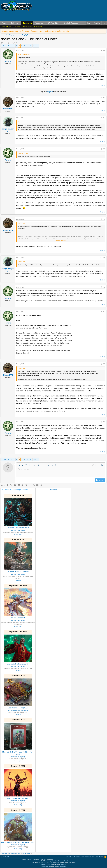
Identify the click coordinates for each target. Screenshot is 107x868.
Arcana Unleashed (18, 618)
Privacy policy (89, 857)
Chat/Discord (38, 27)
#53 (104, 118)
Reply (103, 85)
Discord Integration (46, 864)
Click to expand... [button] (61, 240)
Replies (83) (18, 670)
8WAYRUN (64, 864)
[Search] (104, 23)
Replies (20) (18, 714)
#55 (104, 219)
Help (96, 857)
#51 (104, 50)
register (50, 92)
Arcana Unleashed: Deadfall (18, 664)
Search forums (28, 27)
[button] (8, 23)
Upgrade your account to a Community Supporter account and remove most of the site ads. (35, 31)
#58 (104, 312)
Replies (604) (18, 805)
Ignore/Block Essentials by (53, 861)
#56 (104, 257)
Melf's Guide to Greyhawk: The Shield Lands (18, 842)
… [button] (11, 46)
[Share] (101, 50)
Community (27, 23)
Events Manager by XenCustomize (67, 863)
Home (101, 857)
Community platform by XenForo (38, 859)
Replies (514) (18, 534)
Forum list (17, 27)
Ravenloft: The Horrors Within (18, 528)
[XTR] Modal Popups (45, 863)
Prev (4, 46)
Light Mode (5, 857)
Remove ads (53, 490)
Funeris (5, 43)
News (4, 23)
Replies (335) (18, 849)
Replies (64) (18, 761)
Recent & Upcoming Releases (16, 490)
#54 (104, 149)
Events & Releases (71, 23)
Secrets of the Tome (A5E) (18, 708)
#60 (104, 422)
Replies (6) (18, 580)
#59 (104, 364)
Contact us (69, 857)
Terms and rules (79, 857)
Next (35, 46)
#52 (104, 98)
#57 (104, 287)
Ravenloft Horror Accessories (18, 572)
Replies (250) (18, 626)
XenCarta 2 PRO (46, 866)
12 (30, 46)
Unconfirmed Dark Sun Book (18, 798)
